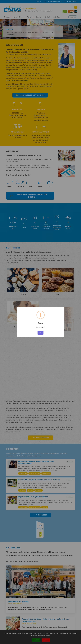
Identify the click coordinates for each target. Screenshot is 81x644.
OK (40, 333)
